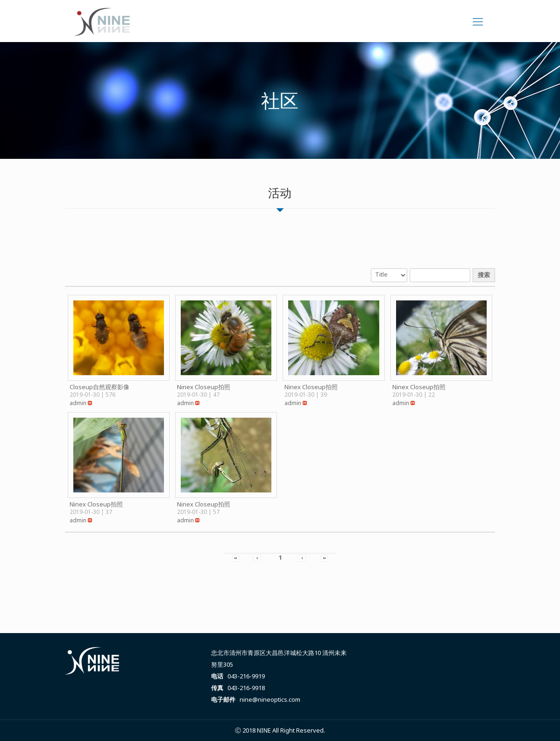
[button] (78, 403)
